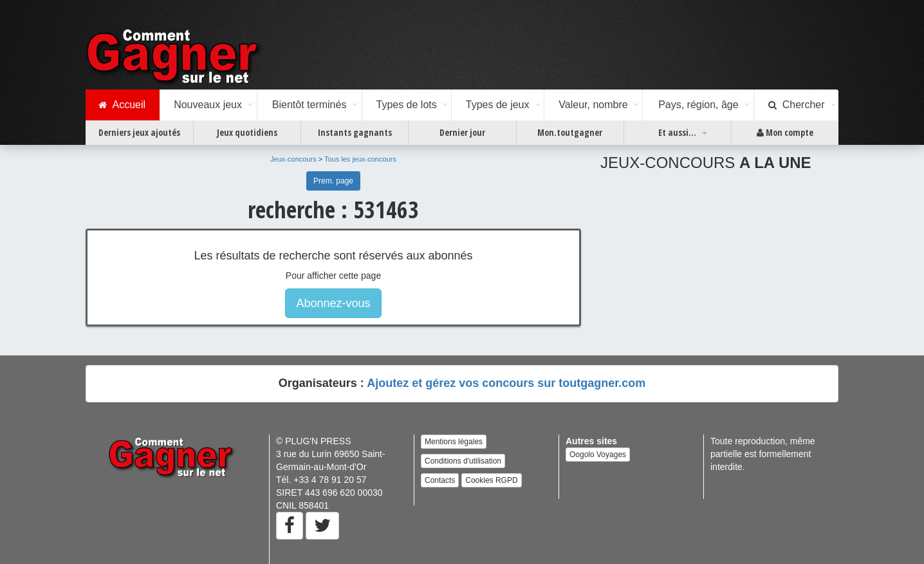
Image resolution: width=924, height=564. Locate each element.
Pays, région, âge (698, 105)
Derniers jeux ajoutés (139, 132)
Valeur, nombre (593, 105)
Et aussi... (677, 132)
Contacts (440, 480)
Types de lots (406, 105)
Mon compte (785, 133)
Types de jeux (498, 105)
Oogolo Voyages (598, 455)
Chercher (797, 105)
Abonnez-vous (333, 303)
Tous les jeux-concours (360, 159)
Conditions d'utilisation (463, 461)
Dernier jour (462, 132)
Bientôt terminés (310, 105)
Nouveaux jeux (208, 105)
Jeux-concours (293, 159)
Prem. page (333, 181)
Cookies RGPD (491, 480)
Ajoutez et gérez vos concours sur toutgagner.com (506, 383)
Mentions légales (454, 442)
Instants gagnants (355, 132)
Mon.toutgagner (570, 132)
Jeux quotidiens (247, 132)
